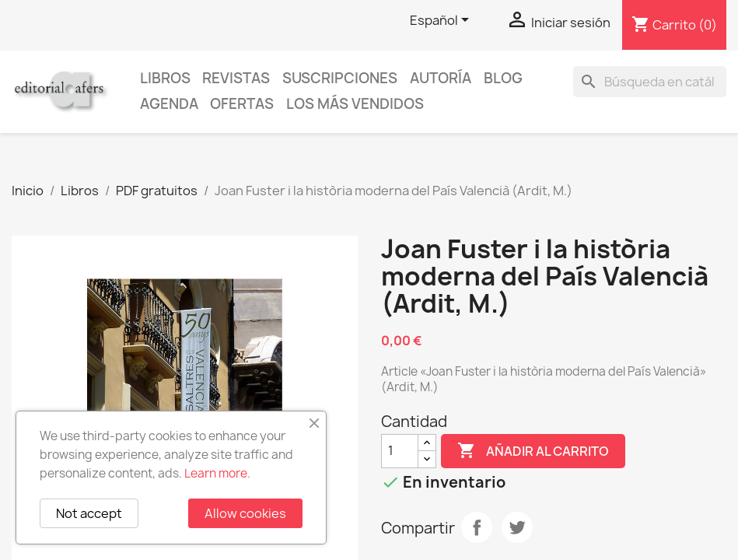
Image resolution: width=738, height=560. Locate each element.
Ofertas (242, 104)
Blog (503, 78)
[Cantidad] (400, 451)
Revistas (236, 78)
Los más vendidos (355, 104)
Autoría (441, 78)
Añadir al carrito (533, 451)
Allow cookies (245, 513)
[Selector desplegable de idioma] (442, 21)
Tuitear (517, 527)
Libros (165, 78)
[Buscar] (650, 82)
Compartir (477, 527)
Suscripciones (340, 78)
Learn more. (217, 473)
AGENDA (169, 104)
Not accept (89, 513)
